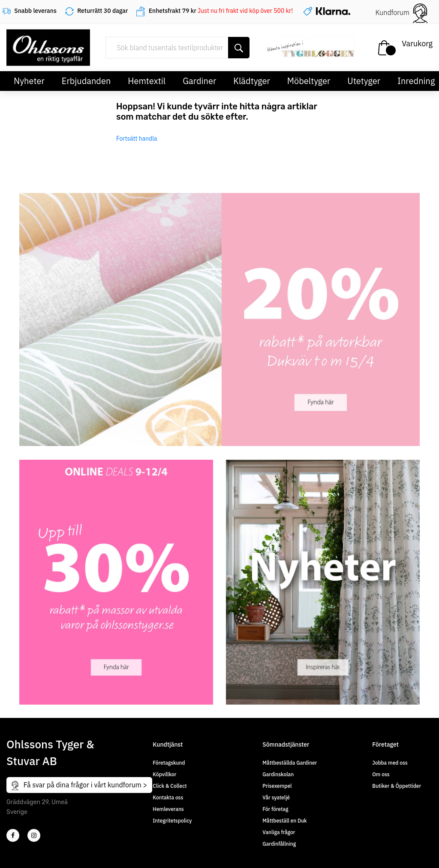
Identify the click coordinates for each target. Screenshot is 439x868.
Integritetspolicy (172, 821)
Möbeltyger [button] (309, 81)
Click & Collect (170, 786)
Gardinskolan (278, 774)
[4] (34, 835)
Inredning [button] (416, 81)
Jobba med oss (390, 763)
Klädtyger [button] (252, 81)
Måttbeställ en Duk (284, 821)
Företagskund (169, 763)
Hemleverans (168, 809)
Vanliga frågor (279, 832)
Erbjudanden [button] (86, 81)
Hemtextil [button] (147, 81)
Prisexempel (277, 786)
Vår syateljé (276, 797)
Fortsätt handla (137, 139)
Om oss (381, 774)
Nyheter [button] (29, 81)
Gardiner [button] (199, 81)
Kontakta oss (168, 797)
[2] (13, 835)
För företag (275, 809)
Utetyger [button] (364, 81)
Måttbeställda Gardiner (290, 763)
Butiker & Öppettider (397, 786)
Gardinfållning (279, 844)
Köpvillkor (164, 774)
